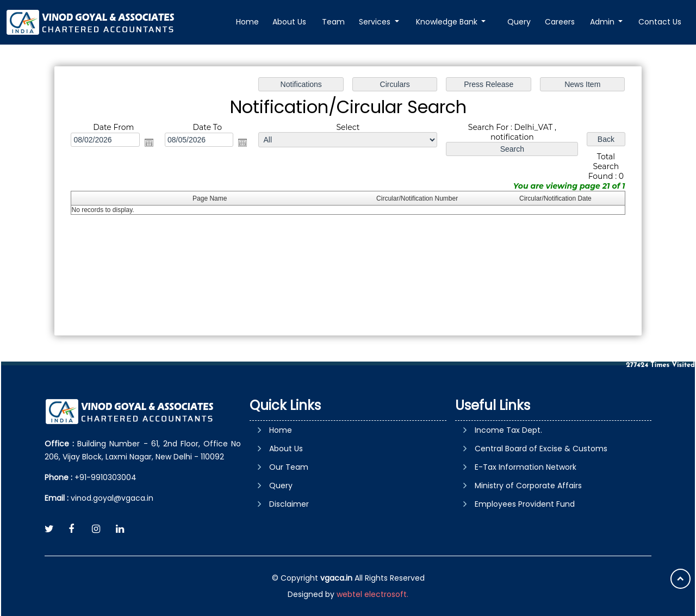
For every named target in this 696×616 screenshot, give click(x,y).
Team (334, 22)
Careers (560, 22)
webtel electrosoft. (372, 594)
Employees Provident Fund (525, 504)
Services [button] (377, 22)
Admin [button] (603, 22)
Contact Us (660, 22)
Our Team (289, 467)
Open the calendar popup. (149, 142)
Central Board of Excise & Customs (541, 449)
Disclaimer (289, 504)
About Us (291, 22)
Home (248, 22)
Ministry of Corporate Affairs (528, 486)
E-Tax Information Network (526, 467)
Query (520, 22)
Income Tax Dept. (508, 430)
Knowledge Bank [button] (448, 22)
